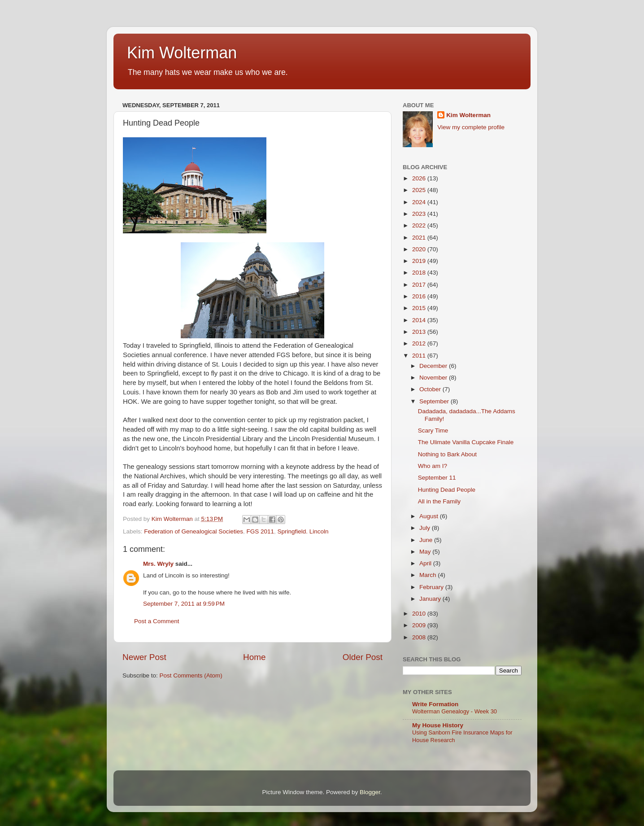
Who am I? (433, 466)
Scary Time (433, 430)
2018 (420, 273)
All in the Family (439, 501)
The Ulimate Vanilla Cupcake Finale (466, 442)
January (431, 599)
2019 (420, 261)
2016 (420, 296)
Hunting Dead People (447, 490)
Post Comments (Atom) (191, 675)
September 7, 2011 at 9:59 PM (184, 604)
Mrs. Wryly (158, 564)
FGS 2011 (260, 531)
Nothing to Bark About (447, 454)
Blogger (370, 792)
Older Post (363, 657)
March (429, 575)
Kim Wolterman (182, 53)
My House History (438, 725)
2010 (420, 614)
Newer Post (144, 657)
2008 (420, 637)
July (426, 528)
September (435, 401)
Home (254, 657)
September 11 (437, 478)
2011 (420, 356)
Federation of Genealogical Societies (194, 531)
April (426, 563)
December (434, 366)
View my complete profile (471, 127)
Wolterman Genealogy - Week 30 (455, 711)
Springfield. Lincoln (303, 531)
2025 (420, 190)
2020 (420, 249)
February (432, 587)
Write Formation (435, 704)
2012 (420, 343)
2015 (420, 308)
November (434, 378)
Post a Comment (157, 621)
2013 (420, 332)
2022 (420, 225)
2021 (420, 238)
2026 (420, 178)
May (426, 552)
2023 (420, 214)
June (427, 540)
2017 (420, 285)
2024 (420, 202)
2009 (420, 625)
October (431, 389)
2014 (420, 320)
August (430, 516)
